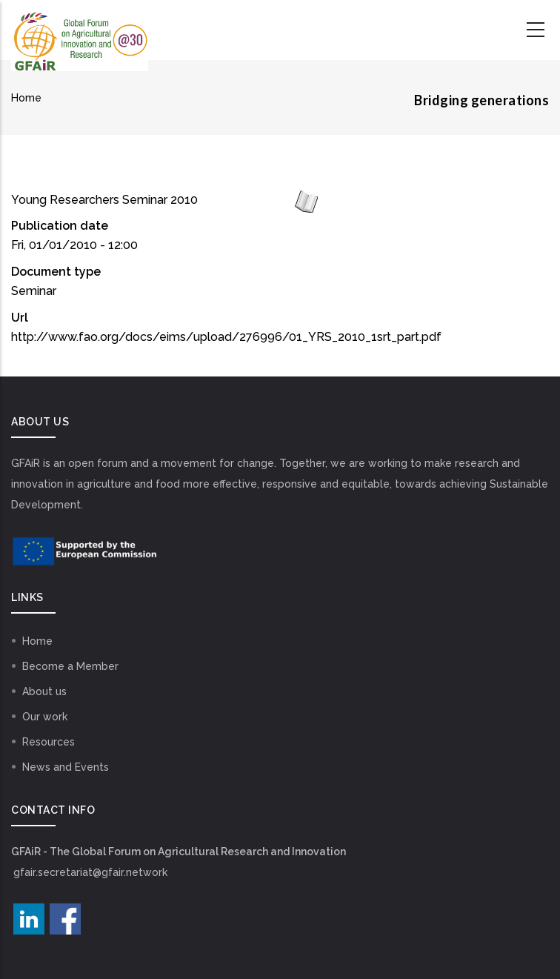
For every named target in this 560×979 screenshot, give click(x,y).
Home (26, 98)
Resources (49, 742)
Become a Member (70, 666)
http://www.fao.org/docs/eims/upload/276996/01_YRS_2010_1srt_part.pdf (226, 337)
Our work (45, 717)
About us (44, 691)
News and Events (66, 767)
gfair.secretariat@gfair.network (90, 872)
